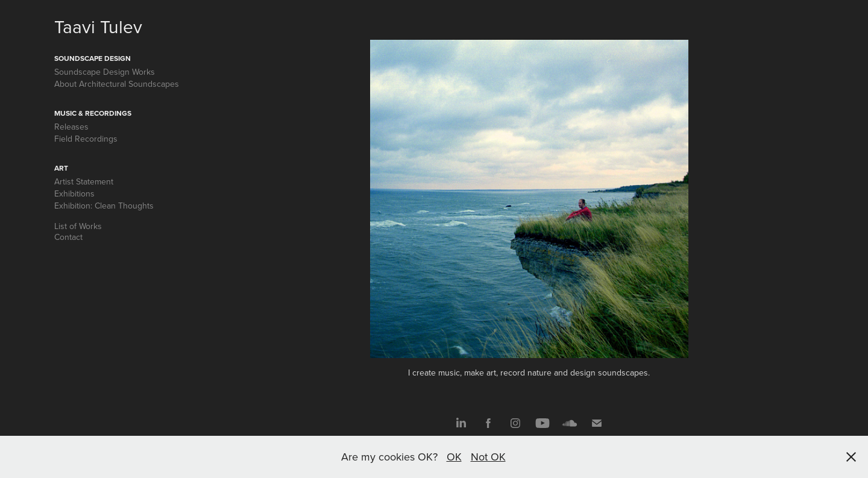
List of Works (78, 226)
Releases (71, 127)
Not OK (488, 457)
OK (454, 457)
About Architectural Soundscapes (117, 84)
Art (61, 168)
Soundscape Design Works (105, 72)
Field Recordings (86, 139)
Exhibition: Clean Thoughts (104, 206)
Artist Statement (84, 181)
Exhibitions (74, 193)
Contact (68, 237)
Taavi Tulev (98, 27)
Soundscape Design (93, 58)
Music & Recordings (93, 113)
